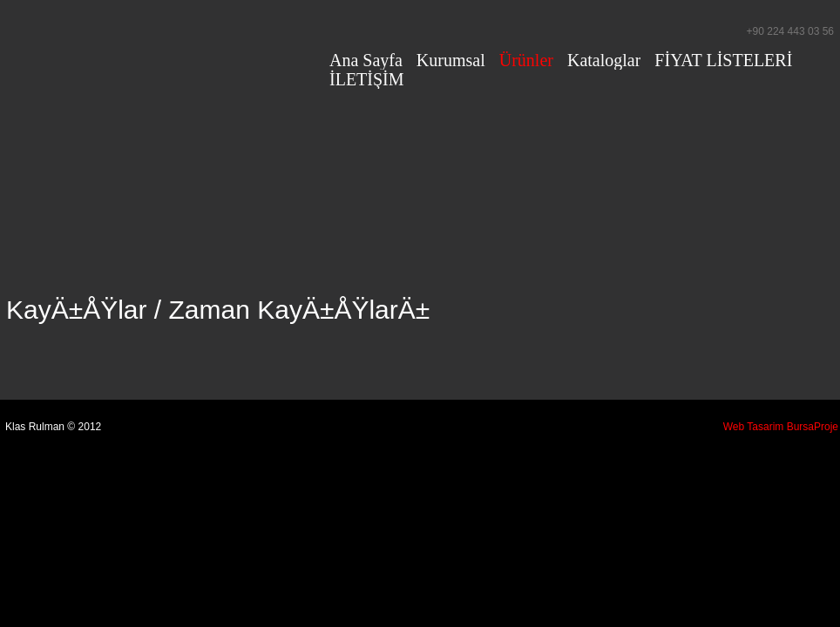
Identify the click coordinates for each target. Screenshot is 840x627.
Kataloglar (604, 60)
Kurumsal (451, 60)
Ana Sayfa (366, 60)
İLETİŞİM (367, 79)
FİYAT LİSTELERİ (723, 60)
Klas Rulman (159, 47)
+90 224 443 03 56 (790, 31)
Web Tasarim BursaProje (781, 427)
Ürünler (526, 60)
